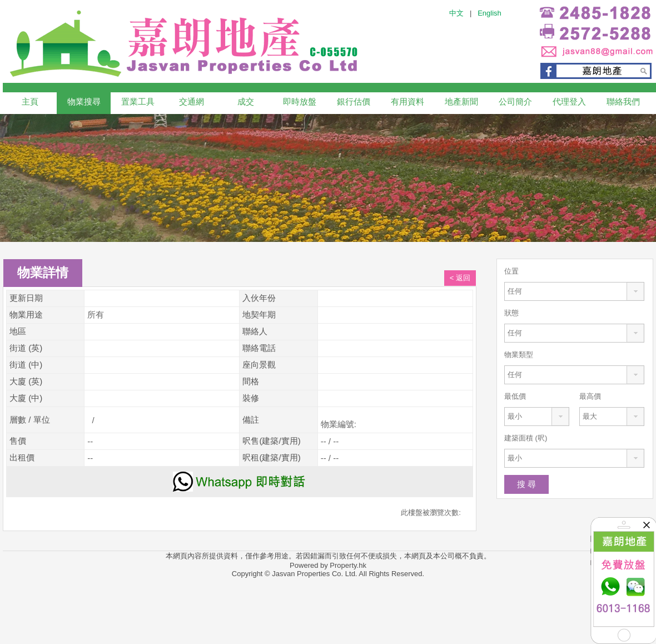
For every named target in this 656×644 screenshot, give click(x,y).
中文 (456, 13)
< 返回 (460, 278)
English (489, 13)
